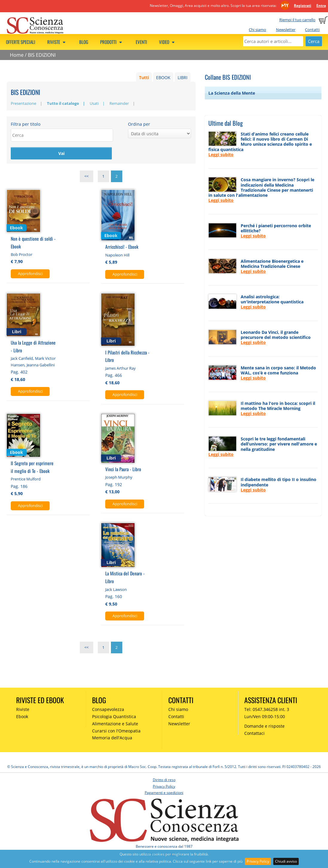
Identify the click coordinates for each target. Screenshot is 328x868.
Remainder (119, 103)
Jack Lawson (116, 590)
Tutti (144, 77)
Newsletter (286, 30)
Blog (84, 42)
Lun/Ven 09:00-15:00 (265, 717)
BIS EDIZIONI (42, 55)
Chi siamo (257, 30)
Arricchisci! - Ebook (122, 247)
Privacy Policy (258, 861)
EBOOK (163, 77)
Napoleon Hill (117, 256)
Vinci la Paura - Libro (123, 470)
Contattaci (254, 734)
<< (86, 177)
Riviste (57, 42)
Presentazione (23, 103)
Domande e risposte (264, 727)
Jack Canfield (22, 359)
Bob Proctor (22, 255)
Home (17, 55)
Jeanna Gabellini (41, 365)
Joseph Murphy (119, 478)
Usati (94, 103)
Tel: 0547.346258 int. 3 (267, 710)
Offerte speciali (21, 42)
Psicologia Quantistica (114, 717)
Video (168, 42)
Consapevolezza (108, 710)
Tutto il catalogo (63, 103)
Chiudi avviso (286, 861)
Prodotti (112, 42)
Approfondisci (30, 274)
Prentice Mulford (26, 480)
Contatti (312, 30)
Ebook (22, 717)
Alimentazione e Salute (115, 724)
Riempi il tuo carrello (297, 20)
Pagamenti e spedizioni (164, 793)
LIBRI (183, 77)
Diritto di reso (164, 780)
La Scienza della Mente (232, 93)
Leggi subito (221, 155)
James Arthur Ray (120, 369)
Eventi (141, 42)
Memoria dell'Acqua (112, 739)
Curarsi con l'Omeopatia (116, 731)
